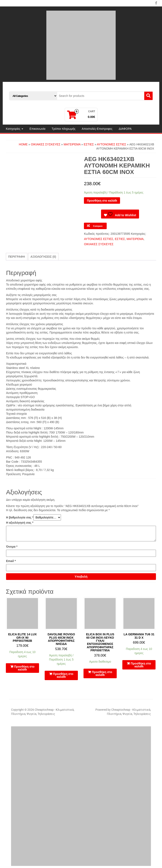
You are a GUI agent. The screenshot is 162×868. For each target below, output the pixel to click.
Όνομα (12, 547)
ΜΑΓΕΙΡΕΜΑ (72, 144)
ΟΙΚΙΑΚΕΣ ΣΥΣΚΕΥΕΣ (46, 144)
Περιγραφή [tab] (17, 257)
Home (23, 144)
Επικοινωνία (37, 129)
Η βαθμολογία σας (20, 517)
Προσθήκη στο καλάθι (102, 201)
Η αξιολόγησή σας (20, 523)
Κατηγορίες (15, 129)
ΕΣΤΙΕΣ (89, 144)
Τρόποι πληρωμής (63, 129)
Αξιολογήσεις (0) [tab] (43, 257)
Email (11, 561)
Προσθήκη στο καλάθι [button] (24, 668)
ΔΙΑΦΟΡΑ (125, 129)
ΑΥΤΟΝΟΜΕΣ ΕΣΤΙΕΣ (111, 144)
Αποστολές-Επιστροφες (97, 129)
